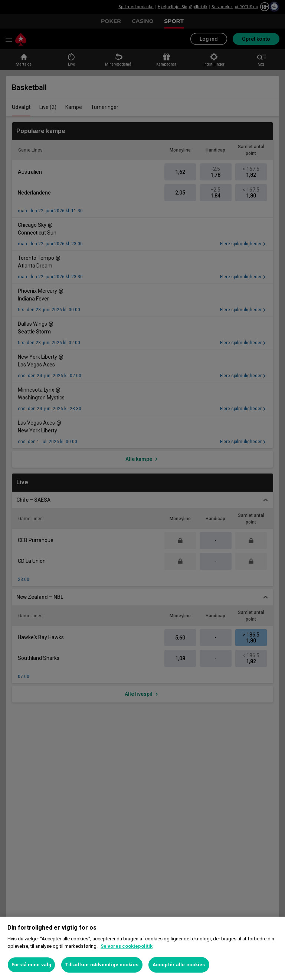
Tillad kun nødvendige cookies (102, 965)
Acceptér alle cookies (179, 965)
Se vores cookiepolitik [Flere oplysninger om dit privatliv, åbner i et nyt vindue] (127, 946)
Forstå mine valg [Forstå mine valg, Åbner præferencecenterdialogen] (31, 965)
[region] (142, 948)
